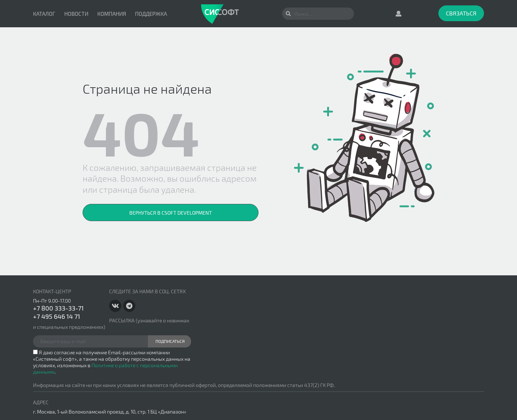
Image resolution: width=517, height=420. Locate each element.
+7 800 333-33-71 (58, 308)
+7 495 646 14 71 (57, 316)
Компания (112, 14)
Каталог (44, 14)
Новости (76, 14)
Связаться (461, 13)
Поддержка (151, 14)
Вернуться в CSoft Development (171, 213)
